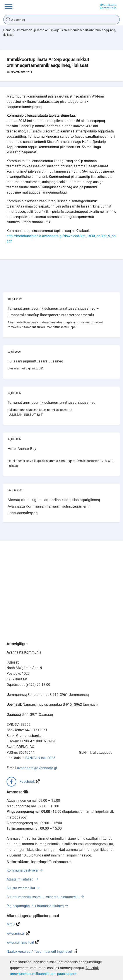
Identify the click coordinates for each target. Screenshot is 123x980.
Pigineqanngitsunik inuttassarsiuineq (35, 906)
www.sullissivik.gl (20, 942)
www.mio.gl (16, 933)
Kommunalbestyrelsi (22, 870)
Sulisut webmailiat (21, 888)
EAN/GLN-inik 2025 (40, 758)
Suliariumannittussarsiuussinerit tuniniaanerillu (43, 897)
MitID (11, 924)
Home (7, 30)
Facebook (27, 782)
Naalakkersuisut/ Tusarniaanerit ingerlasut (39, 952)
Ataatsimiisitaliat (20, 879)
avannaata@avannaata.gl (37, 768)
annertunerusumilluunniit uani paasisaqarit (43, 974)
